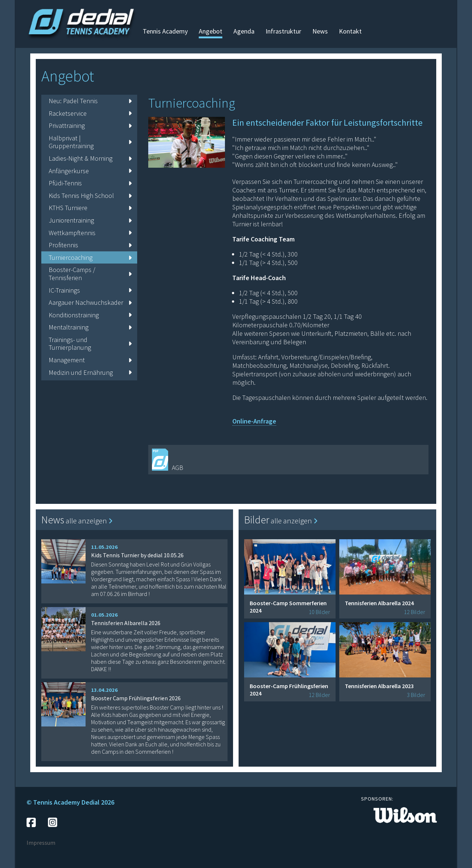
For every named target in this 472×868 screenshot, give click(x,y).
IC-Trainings (90, 290)
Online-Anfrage (254, 421)
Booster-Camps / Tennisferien (90, 274)
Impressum (41, 843)
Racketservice (90, 113)
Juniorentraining (90, 220)
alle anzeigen (89, 521)
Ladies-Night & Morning (90, 158)
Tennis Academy (165, 31)
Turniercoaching (90, 257)
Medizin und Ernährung (90, 372)
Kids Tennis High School (90, 196)
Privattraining (90, 126)
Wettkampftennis (90, 233)
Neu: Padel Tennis (90, 101)
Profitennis (90, 245)
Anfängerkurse (90, 171)
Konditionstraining (90, 315)
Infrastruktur (283, 31)
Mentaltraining (90, 327)
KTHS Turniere (90, 208)
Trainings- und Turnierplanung (90, 344)
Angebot (211, 31)
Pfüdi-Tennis (90, 183)
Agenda (244, 31)
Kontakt (350, 31)
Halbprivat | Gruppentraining (90, 142)
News (320, 31)
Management (90, 360)
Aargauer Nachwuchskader (90, 302)
